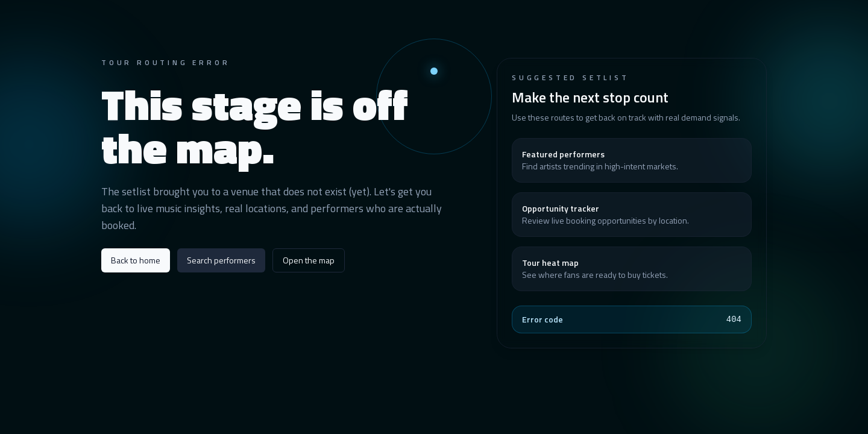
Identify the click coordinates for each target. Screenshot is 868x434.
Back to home (136, 260)
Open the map (309, 260)
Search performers (221, 260)
